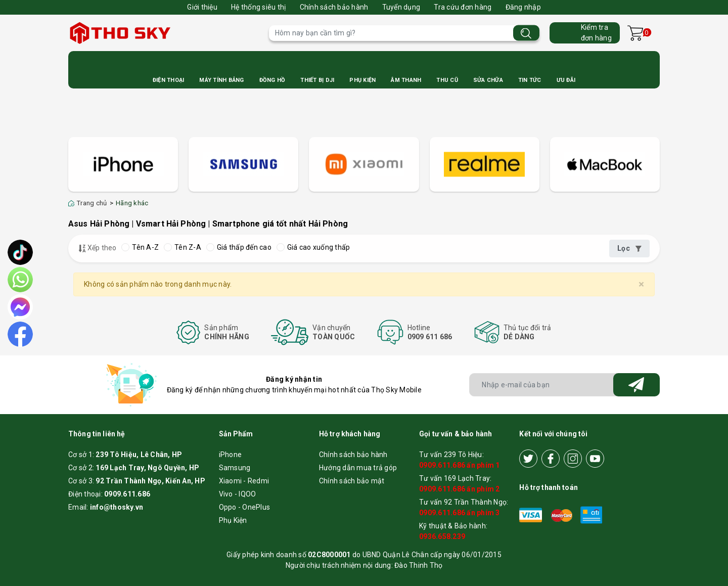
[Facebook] (551, 459)
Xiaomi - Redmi (244, 481)
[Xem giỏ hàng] (635, 33)
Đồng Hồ (272, 80)
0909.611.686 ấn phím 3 (460, 513)
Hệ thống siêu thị (258, 7)
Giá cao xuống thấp (313, 247)
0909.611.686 (127, 494)
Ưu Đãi (566, 80)
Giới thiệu (202, 7)
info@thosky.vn (117, 507)
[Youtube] (595, 459)
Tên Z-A (183, 247)
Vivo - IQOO (238, 494)
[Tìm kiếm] (526, 33)
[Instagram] (573, 459)
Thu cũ (447, 80)
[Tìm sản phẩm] (404, 33)
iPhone (231, 455)
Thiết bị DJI (317, 80)
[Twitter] (528, 459)
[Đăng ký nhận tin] (636, 385)
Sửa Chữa (488, 80)
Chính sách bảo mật (352, 481)
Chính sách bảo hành (334, 7)
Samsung (235, 468)
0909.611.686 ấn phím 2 (460, 489)
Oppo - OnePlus (245, 507)
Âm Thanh (406, 80)
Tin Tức (530, 80)
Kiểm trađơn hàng (596, 33)
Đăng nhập (523, 7)
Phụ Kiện (362, 80)
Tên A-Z (140, 247)
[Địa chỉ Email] (564, 385)
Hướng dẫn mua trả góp (358, 468)
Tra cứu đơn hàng (463, 7)
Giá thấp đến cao (239, 247)
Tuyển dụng (401, 7)
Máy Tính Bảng (221, 80)
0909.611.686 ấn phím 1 (460, 465)
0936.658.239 (442, 536)
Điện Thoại (169, 80)
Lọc (629, 248)
